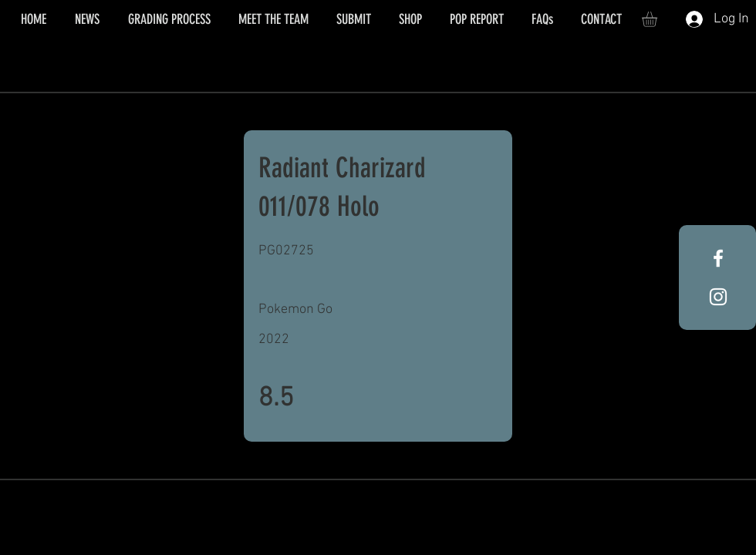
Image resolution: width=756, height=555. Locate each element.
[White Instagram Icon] (718, 297)
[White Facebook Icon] (718, 258)
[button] (658, 19)
